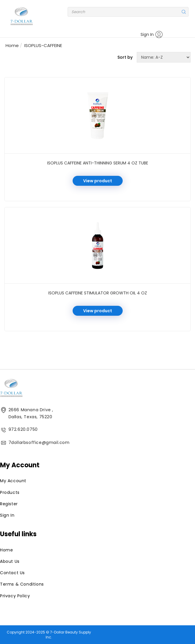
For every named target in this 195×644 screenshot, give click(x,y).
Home (12, 45)
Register (9, 504)
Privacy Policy (15, 596)
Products (10, 492)
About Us (10, 561)
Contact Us (12, 573)
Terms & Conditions (22, 584)
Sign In (152, 34)
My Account (13, 481)
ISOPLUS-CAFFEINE (43, 45)
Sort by (125, 57)
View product (98, 181)
